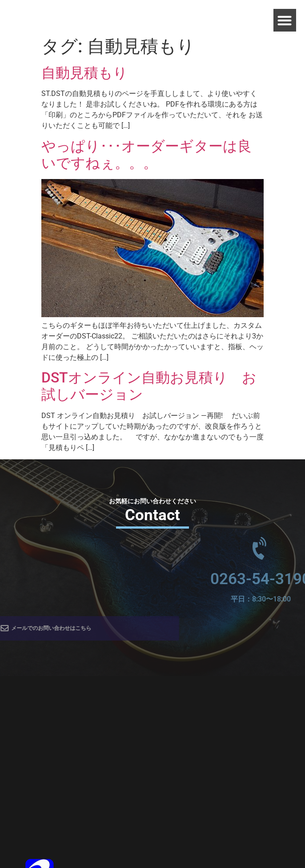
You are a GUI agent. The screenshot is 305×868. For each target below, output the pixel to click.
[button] (285, 20)
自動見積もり (84, 73)
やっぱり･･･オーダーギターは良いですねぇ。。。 (146, 155)
